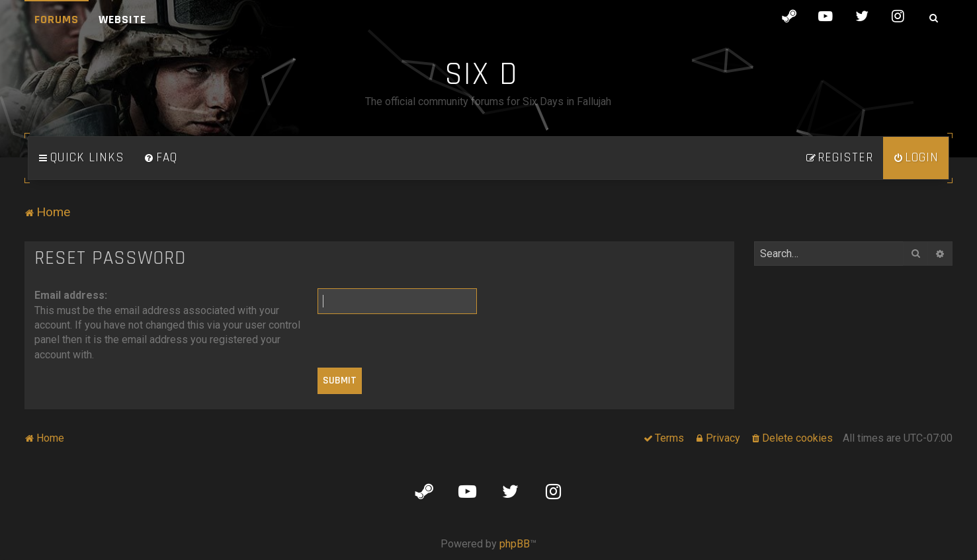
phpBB (515, 544)
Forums (57, 20)
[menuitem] (161, 158)
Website (122, 20)
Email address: (71, 295)
